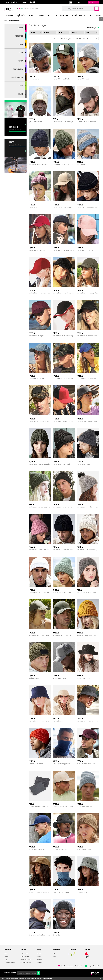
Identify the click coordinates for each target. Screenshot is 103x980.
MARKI (21, 94)
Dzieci (32, 15)
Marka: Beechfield (92, 39)
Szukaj (95, 8)
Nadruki (55, 957)
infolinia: (75, 2)
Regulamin (39, 960)
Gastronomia (62, 15)
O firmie (7, 2)
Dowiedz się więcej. (48, 979)
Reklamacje (39, 963)
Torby (50, 15)
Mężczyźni (21, 15)
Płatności (32, 2)
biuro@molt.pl (71, 2)
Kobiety (10, 15)
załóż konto (84, 2)
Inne (90, 15)
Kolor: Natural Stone (79, 39)
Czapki (41, 15)
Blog (19, 2)
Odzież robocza (78, 15)
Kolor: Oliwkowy (66, 39)
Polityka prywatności (10, 963)
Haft (54, 954)
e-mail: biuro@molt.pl (26, 963)
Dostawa (25, 2)
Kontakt (13, 2)
